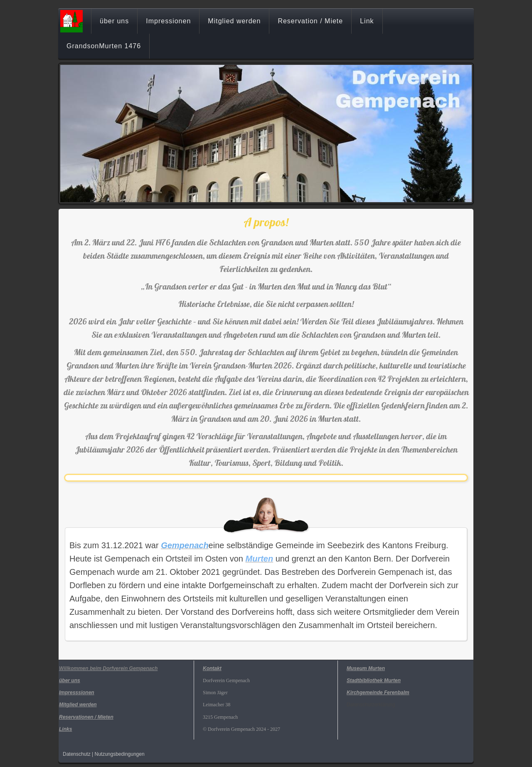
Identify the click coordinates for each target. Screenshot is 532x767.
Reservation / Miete (310, 21)
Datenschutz (77, 754)
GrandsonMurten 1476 (104, 46)
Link (367, 21)
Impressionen (168, 21)
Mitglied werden (234, 21)
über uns (114, 21)
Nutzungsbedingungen (120, 754)
